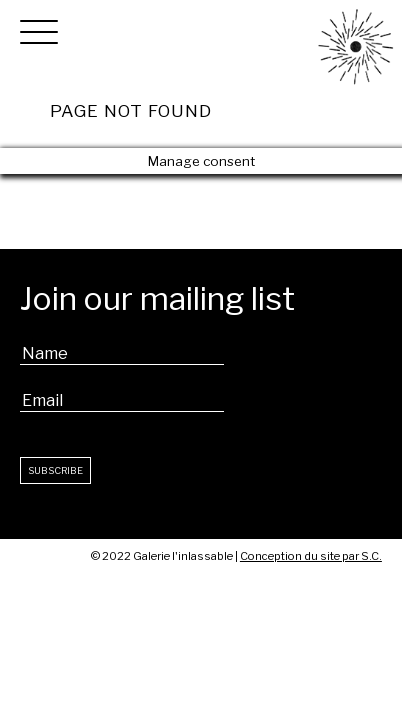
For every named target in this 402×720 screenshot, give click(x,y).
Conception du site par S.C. (311, 556)
